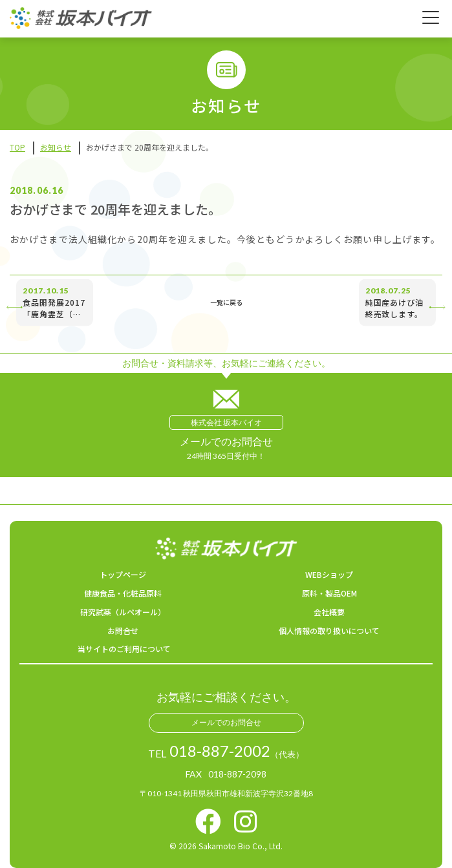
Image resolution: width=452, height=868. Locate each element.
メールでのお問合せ (226, 722)
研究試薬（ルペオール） (123, 612)
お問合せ (123, 630)
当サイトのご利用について (124, 649)
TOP (17, 147)
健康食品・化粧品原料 (123, 593)
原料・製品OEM (329, 593)
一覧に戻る (226, 302)
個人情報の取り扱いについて (329, 630)
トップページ (123, 574)
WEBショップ (329, 574)
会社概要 (329, 612)
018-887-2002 (220, 751)
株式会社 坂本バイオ (226, 422)
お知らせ (56, 147)
